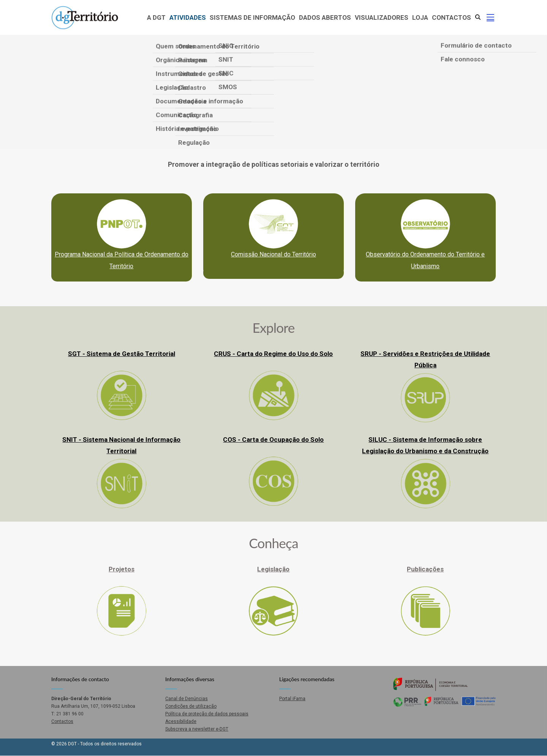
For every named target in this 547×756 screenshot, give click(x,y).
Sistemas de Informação (252, 17)
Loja (420, 17)
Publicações (425, 569)
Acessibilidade (181, 721)
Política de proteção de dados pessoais (207, 714)
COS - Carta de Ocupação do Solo (273, 440)
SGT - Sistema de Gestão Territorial (122, 354)
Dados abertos (325, 17)
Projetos (122, 569)
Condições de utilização (191, 706)
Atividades (188, 17)
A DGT (156, 17)
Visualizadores (382, 17)
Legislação (273, 569)
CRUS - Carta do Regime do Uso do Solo (273, 354)
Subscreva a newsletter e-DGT (197, 729)
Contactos (451, 17)
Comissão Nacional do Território (273, 254)
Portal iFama (292, 699)
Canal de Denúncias (187, 699)
